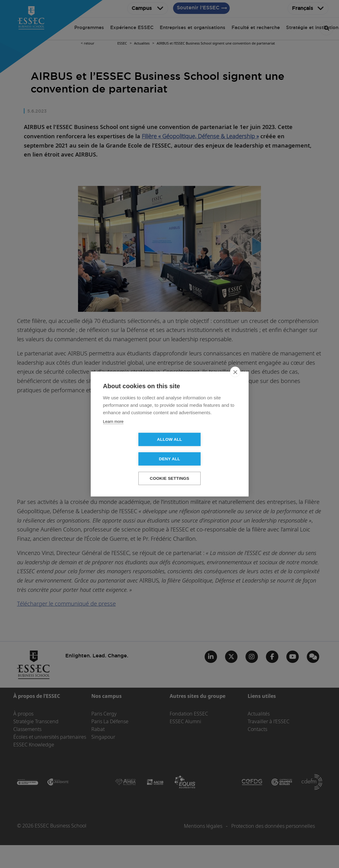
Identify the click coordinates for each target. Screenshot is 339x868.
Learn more (113, 431)
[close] (235, 382)
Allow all (134, 449)
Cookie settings (170, 469)
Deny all (205, 449)
